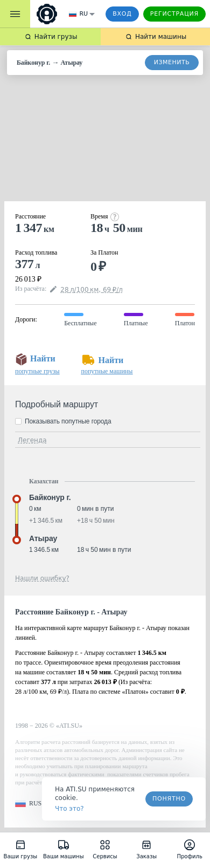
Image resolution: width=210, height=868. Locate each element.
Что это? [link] (69, 809)
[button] (28, 804)
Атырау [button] (43, 538)
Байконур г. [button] (50, 497)
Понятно (169, 799)
